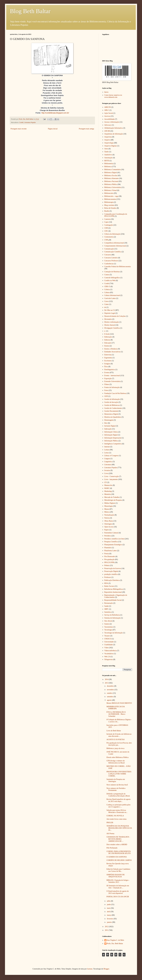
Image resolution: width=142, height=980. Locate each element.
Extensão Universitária (112, 381)
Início (106, 92)
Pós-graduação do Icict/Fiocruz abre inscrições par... (119, 744)
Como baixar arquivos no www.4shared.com (113, 96)
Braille (107, 211)
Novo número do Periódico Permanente (116, 789)
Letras (107, 453)
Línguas (107, 459)
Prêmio (107, 565)
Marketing (108, 491)
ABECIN (108, 107)
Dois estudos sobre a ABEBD (117, 845)
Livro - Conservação (112, 476)
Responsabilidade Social (113, 600)
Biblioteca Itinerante (112, 178)
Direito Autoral (110, 325)
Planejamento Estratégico (113, 545)
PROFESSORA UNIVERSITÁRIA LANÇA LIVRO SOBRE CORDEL (119, 774)
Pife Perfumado (112, 848)
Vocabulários (109, 654)
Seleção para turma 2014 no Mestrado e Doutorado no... (117, 811)
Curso (106, 301)
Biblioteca (108, 167)
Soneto (107, 624)
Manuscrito (108, 485)
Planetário (108, 548)
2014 (107, 679)
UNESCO (108, 639)
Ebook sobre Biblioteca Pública (118, 757)
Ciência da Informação (112, 234)
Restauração (109, 603)
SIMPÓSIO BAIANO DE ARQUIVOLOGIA (116, 876)
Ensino (107, 346)
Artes (106, 149)
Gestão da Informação (112, 399)
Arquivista (108, 137)
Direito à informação (112, 322)
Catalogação (109, 225)
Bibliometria (109, 164)
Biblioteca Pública (111, 184)
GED (106, 396)
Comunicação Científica (113, 252)
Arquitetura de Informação (114, 134)
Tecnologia (108, 630)
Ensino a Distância (111, 349)
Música (107, 512)
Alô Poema (110, 834)
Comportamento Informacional (115, 246)
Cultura (107, 292)
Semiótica (108, 612)
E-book (107, 334)
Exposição (108, 379)
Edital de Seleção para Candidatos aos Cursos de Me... (118, 870)
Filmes (107, 384)
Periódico (108, 536)
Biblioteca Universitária (113, 187)
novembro (111, 690)
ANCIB (107, 131)
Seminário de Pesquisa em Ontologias (116, 780)
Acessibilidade (109, 119)
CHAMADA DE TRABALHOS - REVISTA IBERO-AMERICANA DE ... (118, 839)
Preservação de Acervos (113, 568)
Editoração (108, 337)
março (109, 915)
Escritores (108, 361)
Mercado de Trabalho (112, 497)
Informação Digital (111, 435)
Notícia (107, 518)
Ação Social (109, 113)
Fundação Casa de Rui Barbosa (115, 393)
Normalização (109, 515)
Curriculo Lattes (110, 298)
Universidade (109, 642)
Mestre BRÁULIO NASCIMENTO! (119, 703)
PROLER (110, 823)
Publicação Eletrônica (112, 580)
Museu (107, 509)
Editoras (107, 340)
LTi (106, 482)
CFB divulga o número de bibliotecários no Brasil (116, 762)
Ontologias (108, 524)
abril (109, 912)
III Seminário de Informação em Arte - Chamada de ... (118, 887)
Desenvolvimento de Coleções (115, 316)
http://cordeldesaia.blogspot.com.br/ (55, 113)
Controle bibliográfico (112, 278)
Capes (106, 222)
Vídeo (106, 648)
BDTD (107, 161)
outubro (110, 693)
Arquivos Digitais (111, 146)
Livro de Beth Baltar (114, 731)
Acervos (107, 116)
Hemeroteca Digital (111, 414)
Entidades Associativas (112, 352)
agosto (109, 700)
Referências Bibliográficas (114, 589)
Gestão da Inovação (111, 402)
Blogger (106, 969)
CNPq (106, 240)
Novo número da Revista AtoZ (117, 785)
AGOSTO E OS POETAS (116, 740)
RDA (106, 583)
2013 (107, 683)
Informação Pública (111, 441)
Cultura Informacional (112, 295)
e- (105, 331)
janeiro (109, 922)
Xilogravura (109, 659)
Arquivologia (109, 143)
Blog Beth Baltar (30, 11)
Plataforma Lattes (111, 551)
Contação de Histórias (112, 272)
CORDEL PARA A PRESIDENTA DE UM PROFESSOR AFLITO (119, 852)
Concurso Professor (111, 261)
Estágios (107, 364)
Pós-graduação (109, 559)
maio (109, 908)
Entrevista (108, 355)
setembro (110, 697)
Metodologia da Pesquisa (113, 500)
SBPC (106, 609)
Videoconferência (111, 651)
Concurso (108, 255)
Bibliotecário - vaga (111, 196)
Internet (107, 447)
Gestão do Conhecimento (113, 408)
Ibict (106, 423)
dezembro (111, 686)
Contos (107, 275)
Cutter (107, 304)
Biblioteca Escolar (111, 176)
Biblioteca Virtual (111, 190)
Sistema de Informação (112, 618)
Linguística (108, 462)
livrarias (107, 470)
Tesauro (107, 636)
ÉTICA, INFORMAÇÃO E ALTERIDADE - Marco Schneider (116, 714)
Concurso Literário (111, 258)
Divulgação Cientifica (112, 328)
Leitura (107, 450)
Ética (106, 367)
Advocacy (108, 125)
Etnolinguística (110, 370)
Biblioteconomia (110, 199)
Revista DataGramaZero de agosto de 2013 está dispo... (119, 800)
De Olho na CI (109, 310)
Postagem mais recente (19, 129)
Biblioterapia (109, 202)
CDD (106, 228)
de (105, 307)
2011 (107, 930)
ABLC (107, 110)
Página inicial (53, 129)
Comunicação (109, 249)
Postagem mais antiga (86, 129)
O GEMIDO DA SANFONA (117, 857)
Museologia (108, 506)
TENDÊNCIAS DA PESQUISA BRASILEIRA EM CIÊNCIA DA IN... (119, 828)
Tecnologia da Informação (114, 633)
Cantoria (107, 219)
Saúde (106, 606)
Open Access (109, 527)
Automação (108, 158)
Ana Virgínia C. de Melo (115, 940)
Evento (107, 373)
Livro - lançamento (111, 479)
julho (109, 901)
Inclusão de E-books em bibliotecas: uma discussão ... (119, 735)
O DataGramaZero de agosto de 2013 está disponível (118, 892)
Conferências (109, 264)
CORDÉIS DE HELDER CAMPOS (119, 860)
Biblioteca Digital (111, 173)
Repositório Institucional (113, 592)
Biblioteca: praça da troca (115, 748)
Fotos (106, 390)
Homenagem (109, 420)
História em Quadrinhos (113, 417)
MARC (107, 488)
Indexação (108, 429)
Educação (108, 343)
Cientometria (109, 237)
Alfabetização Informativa (114, 128)
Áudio (107, 152)
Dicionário (108, 319)
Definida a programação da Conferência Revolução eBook (118, 795)
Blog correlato (109, 205)
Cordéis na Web (110, 281)
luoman (90, 969)
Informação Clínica (111, 432)
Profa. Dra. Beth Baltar (115, 944)
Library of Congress (111, 456)
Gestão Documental (111, 411)
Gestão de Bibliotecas (112, 405)
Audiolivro (108, 155)
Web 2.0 (107, 657)
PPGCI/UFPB (109, 562)
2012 (107, 927)
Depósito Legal (110, 313)
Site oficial (108, 621)
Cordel (21, 122)
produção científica (111, 574)
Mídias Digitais (110, 503)
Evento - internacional (112, 376)
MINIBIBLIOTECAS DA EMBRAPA (116, 708)
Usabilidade (109, 645)
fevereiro (110, 919)
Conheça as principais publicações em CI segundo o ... (118, 806)
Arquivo (107, 140)
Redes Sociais (109, 586)
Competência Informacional (114, 243)
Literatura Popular (30, 122)
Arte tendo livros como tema (116, 819)
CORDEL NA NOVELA (115, 816)
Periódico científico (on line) (114, 539)
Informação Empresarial (113, 438)
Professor (108, 577)
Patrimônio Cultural (111, 533)
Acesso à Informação (112, 122)
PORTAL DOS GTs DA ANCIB (118, 897)
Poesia (107, 554)
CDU (106, 231)
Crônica (107, 289)
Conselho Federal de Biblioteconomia (118, 267)
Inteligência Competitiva (113, 444)
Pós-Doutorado (110, 556)
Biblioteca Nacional (111, 181)
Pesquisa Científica (111, 542)
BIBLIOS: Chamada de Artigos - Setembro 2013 (118, 881)
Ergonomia (108, 358)
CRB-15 (107, 286)
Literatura (108, 465)
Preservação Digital (111, 571)
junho (109, 904)
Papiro (107, 530)
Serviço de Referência (112, 615)
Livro (106, 473)
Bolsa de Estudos (110, 208)
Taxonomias (109, 627)
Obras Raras (109, 521)
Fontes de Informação (112, 387)
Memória (108, 494)
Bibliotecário (109, 193)
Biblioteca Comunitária (113, 170)
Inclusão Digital (110, 426)
